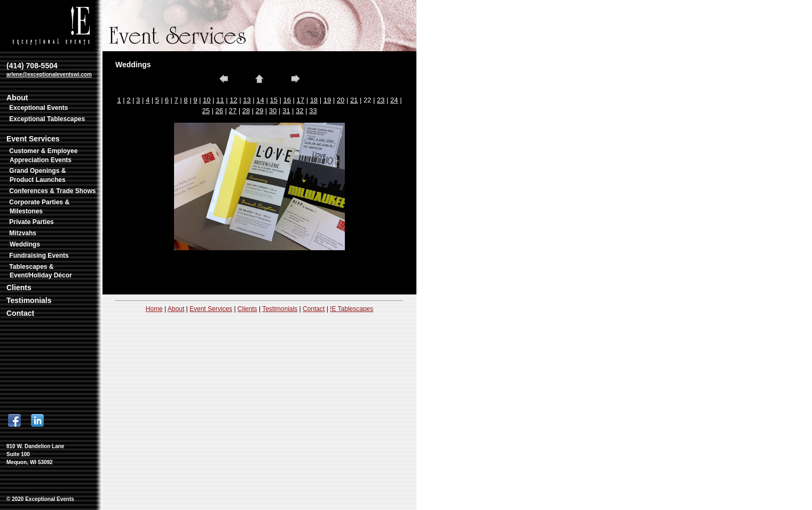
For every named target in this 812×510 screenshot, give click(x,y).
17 (301, 100)
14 (260, 100)
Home (154, 309)
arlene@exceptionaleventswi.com (49, 74)
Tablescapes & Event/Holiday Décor (40, 271)
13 (247, 100)
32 (299, 111)
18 (314, 100)
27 (233, 111)
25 (206, 111)
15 (273, 100)
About (17, 98)
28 (246, 111)
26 (219, 111)
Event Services (33, 139)
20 (341, 100)
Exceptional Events (38, 108)
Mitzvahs (23, 233)
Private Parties (31, 222)
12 (233, 100)
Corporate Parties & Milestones (39, 207)
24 (394, 100)
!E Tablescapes (352, 309)
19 (327, 100)
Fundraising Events (39, 256)
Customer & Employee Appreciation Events (43, 156)
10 (207, 100)
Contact (20, 313)
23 (381, 100)
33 (313, 111)
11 (220, 100)
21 (354, 100)
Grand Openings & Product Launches (37, 175)
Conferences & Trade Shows (52, 191)
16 (287, 100)
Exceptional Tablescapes (47, 119)
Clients (19, 288)
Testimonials (29, 300)
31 (286, 111)
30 (273, 111)
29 (259, 111)
